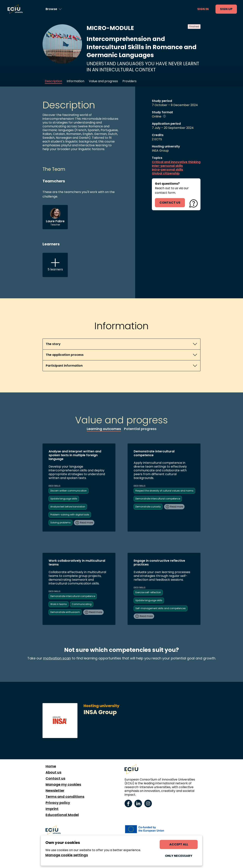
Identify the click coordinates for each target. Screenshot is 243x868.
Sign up (226, 9)
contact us (170, 203)
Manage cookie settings (67, 855)
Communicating (82, 604)
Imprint (52, 809)
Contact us (55, 778)
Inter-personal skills (167, 166)
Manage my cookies (63, 785)
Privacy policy (58, 803)
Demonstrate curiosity (148, 507)
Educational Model (62, 815)
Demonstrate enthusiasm (65, 612)
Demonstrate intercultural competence (158, 499)
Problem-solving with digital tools (70, 515)
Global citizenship (166, 173)
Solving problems (60, 523)
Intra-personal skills (167, 170)
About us (53, 772)
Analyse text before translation (68, 507)
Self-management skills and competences (161, 608)
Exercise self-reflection (148, 592)
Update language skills (64, 499)
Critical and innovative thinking (176, 162)
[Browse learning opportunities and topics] (54, 9)
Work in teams (59, 604)
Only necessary (179, 856)
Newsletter (55, 791)
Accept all (179, 844)
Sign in (203, 9)
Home (51, 766)
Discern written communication (69, 491)
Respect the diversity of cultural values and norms (164, 491)
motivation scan (57, 658)
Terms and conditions (65, 797)
